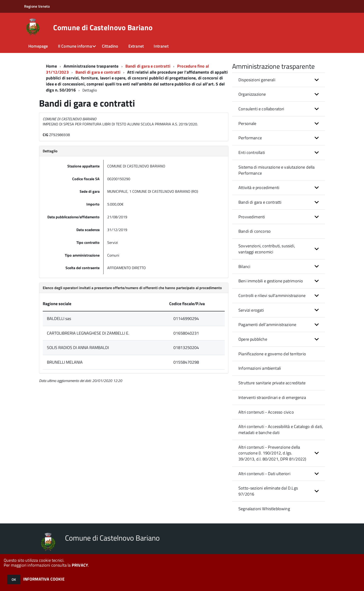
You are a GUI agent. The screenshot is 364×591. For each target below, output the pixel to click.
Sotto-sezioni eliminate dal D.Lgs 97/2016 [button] (268, 491)
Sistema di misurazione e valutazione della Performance (277, 170)
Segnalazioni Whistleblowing (264, 509)
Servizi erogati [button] (251, 310)
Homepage (38, 46)
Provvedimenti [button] (252, 217)
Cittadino (110, 46)
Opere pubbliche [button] (253, 339)
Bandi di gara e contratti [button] (260, 202)
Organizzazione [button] (252, 94)
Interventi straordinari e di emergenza (272, 397)
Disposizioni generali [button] (257, 80)
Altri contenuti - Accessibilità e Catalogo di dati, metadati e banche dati (281, 429)
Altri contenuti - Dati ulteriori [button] (264, 474)
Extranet (136, 46)
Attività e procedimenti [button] (259, 188)
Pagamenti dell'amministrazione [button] (267, 325)
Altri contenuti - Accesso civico (266, 412)
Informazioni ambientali (260, 368)
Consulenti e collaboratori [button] (261, 109)
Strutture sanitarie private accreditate (272, 383)
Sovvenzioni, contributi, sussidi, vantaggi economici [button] (267, 249)
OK (14, 580)
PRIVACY (80, 565)
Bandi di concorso (255, 231)
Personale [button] (247, 123)
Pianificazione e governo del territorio (272, 354)
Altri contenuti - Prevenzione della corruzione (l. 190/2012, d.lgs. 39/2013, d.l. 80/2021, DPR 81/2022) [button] (272, 453)
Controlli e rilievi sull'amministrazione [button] (272, 295)
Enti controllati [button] (252, 152)
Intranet (161, 46)
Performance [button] (250, 138)
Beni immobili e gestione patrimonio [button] (271, 281)
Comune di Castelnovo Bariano (103, 27)
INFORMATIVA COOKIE (44, 579)
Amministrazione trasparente (91, 66)
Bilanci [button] (244, 266)
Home (51, 66)
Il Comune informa (75, 46)
